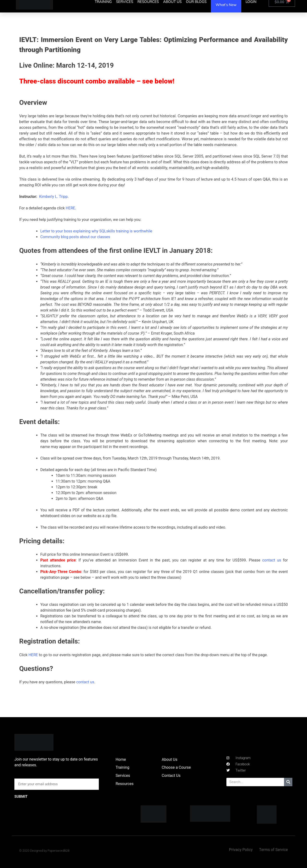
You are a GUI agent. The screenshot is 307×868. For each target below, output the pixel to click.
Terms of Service (273, 850)
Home (121, 759)
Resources (125, 784)
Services (123, 776)
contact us (272, 560)
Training (122, 767)
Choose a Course (176, 767)
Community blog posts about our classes (75, 237)
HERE (70, 208)
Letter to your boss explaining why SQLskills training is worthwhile (96, 231)
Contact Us (171, 776)
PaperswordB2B (59, 851)
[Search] (288, 782)
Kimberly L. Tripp (53, 197)
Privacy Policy (241, 850)
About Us (169, 759)
